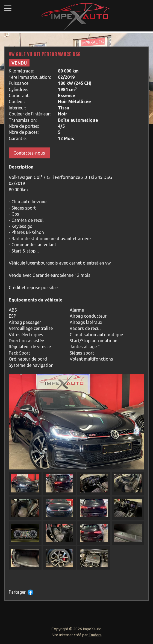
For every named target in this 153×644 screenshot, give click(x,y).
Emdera (95, 635)
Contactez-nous (29, 153)
